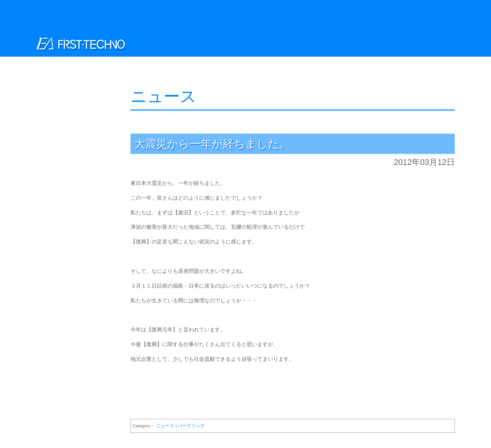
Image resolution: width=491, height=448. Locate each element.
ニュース (163, 96)
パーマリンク (191, 426)
